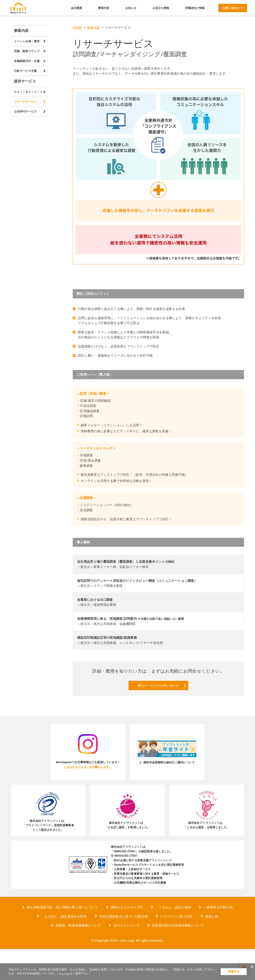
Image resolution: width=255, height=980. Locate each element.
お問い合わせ (231, 8)
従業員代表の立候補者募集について (178, 956)
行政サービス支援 (25, 71)
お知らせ (131, 8)
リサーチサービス (25, 102)
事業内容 (104, 8)
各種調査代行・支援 (27, 61)
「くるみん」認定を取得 (173, 938)
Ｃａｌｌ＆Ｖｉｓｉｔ (28, 92)
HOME (77, 28)
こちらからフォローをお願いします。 (88, 797)
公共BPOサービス (25, 112)
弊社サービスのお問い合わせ (158, 716)
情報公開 (212, 947)
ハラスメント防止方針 (176, 947)
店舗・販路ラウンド (27, 51)
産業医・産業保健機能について (78, 956)
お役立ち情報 (161, 8)
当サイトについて (126, 956)
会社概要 (76, 8)
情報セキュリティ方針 (127, 938)
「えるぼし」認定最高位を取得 (64, 947)
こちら (66, 973)
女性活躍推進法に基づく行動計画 (124, 947)
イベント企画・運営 (27, 41)
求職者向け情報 (195, 8)
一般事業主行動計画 (218, 938)
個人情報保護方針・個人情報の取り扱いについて (62, 938)
